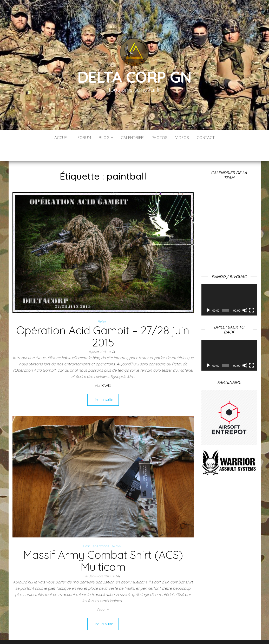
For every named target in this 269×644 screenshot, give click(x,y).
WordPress (138, 633)
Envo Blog (176, 633)
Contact (206, 138)
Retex (102, 306)
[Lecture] (208, 295)
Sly (106, 594)
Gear (86, 530)
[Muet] (245, 295)
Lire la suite (103, 384)
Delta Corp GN (134, 77)
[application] (229, 284)
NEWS (116, 530)
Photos (159, 138)
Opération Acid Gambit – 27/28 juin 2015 (103, 321)
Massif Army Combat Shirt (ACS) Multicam (103, 545)
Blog (106, 138)
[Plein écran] (252, 295)
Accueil (62, 138)
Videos (182, 138)
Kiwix (106, 370)
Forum (84, 138)
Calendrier (132, 138)
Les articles (101, 530)
